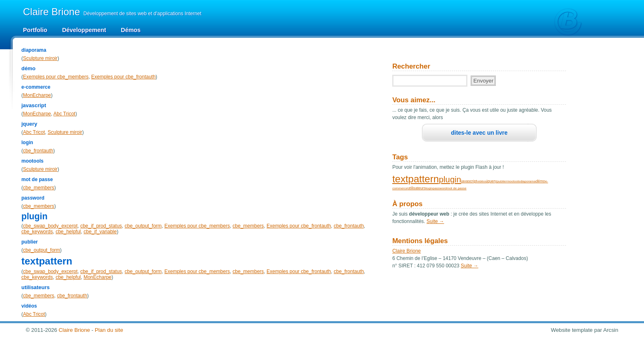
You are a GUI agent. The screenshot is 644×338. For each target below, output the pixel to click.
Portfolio (35, 30)
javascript (34, 105)
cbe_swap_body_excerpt (50, 226)
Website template (572, 330)
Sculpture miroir (40, 58)
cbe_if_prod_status (101, 226)
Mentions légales (420, 241)
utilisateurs (36, 287)
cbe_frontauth (38, 151)
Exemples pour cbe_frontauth (123, 77)
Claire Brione (406, 251)
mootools (32, 161)
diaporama (34, 50)
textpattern (47, 261)
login (27, 143)
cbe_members (39, 188)
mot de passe (37, 179)
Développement (84, 30)
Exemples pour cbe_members (56, 77)
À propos (407, 204)
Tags (400, 157)
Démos (131, 30)
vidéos (29, 306)
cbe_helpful (68, 232)
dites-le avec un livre (479, 133)
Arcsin (611, 330)
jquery (29, 124)
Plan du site (109, 330)
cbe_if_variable (100, 232)
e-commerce (36, 87)
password (33, 198)
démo (28, 68)
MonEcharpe (37, 95)
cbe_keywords (37, 232)
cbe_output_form (143, 226)
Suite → (436, 221)
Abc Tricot (64, 114)
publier (30, 242)
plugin (34, 216)
